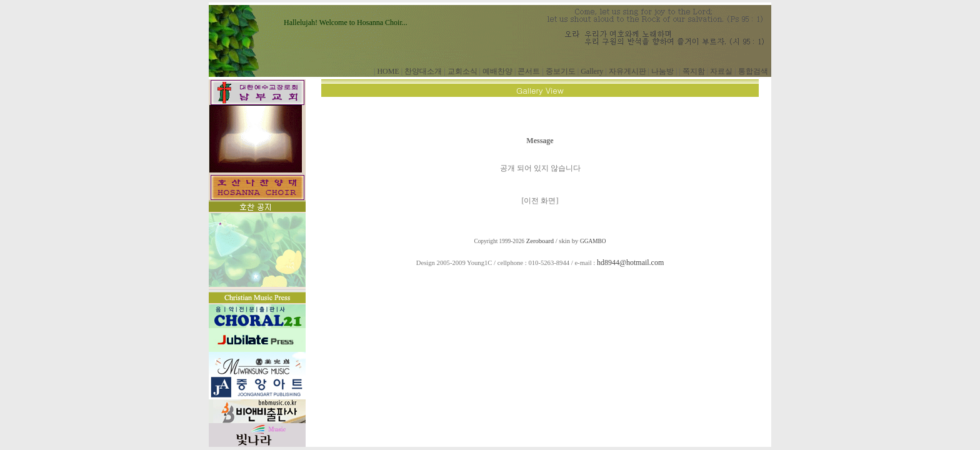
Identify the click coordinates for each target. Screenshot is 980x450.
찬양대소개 (423, 71)
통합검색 (753, 71)
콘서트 (529, 71)
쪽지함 (694, 71)
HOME (388, 71)
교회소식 (462, 71)
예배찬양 (497, 71)
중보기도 (561, 71)
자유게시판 (627, 71)
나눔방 (662, 71)
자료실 (721, 71)
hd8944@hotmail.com (630, 262)
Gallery (592, 71)
